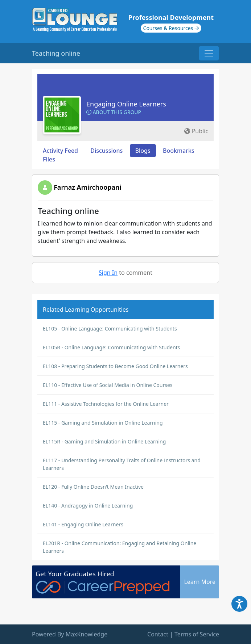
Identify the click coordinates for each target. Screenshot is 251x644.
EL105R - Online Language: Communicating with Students (111, 347)
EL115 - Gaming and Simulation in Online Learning (103, 423)
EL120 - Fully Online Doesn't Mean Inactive (93, 487)
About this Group (114, 112)
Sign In (108, 273)
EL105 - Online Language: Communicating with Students (110, 329)
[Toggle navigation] (209, 53)
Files (49, 159)
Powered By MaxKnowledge (70, 634)
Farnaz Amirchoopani (87, 187)
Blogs (143, 151)
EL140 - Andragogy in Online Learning (88, 506)
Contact (158, 634)
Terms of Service (197, 634)
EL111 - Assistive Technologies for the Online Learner (106, 404)
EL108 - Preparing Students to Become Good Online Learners (115, 366)
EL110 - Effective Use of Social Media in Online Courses (108, 385)
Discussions (106, 151)
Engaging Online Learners (126, 104)
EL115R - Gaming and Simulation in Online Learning (104, 441)
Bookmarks (179, 151)
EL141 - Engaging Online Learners (83, 524)
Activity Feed (60, 151)
